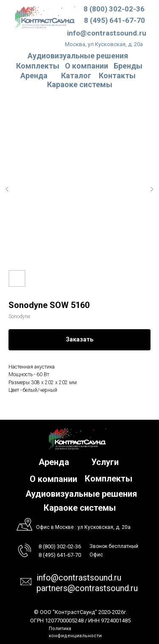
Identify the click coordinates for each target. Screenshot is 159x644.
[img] (45, 17)
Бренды (128, 66)
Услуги (105, 462)
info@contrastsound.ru (107, 33)
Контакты (117, 76)
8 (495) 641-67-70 (114, 20)
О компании (86, 66)
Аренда (34, 76)
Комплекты (38, 66)
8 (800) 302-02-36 (114, 9)
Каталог (76, 76)
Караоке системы (80, 84)
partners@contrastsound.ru (87, 588)
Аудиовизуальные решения (81, 494)
